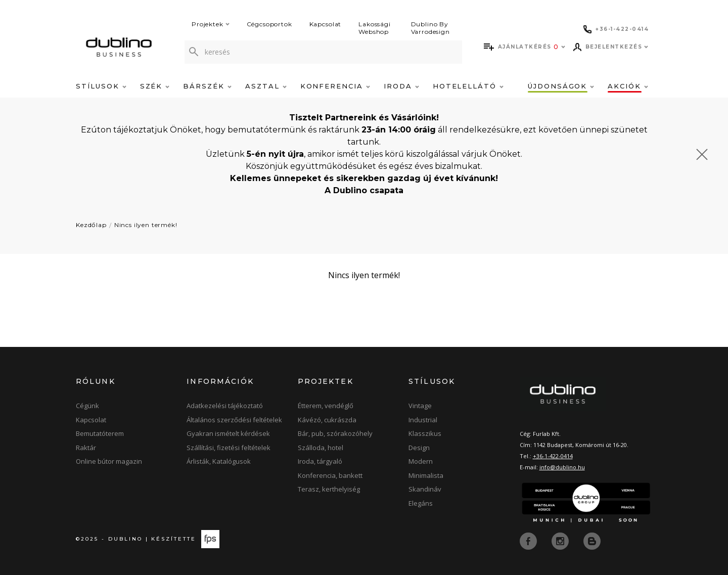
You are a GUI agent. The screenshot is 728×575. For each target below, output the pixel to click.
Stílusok (101, 86)
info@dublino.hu (562, 467)
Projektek (211, 24)
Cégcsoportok (269, 24)
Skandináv (425, 489)
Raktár (86, 448)
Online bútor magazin (109, 461)
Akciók (628, 86)
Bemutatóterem (100, 433)
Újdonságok (561, 86)
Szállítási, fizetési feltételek (229, 448)
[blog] (592, 540)
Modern (421, 461)
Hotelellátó (468, 86)
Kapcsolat (326, 24)
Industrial (423, 420)
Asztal (266, 86)
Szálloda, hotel (321, 448)
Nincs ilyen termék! (146, 225)
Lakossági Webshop (375, 28)
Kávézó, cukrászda (327, 420)
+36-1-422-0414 (553, 456)
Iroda (401, 86)
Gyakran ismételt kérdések (228, 433)
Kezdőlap (91, 225)
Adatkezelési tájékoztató (225, 406)
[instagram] (561, 540)
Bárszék (207, 86)
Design (419, 448)
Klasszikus (425, 433)
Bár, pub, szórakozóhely (335, 433)
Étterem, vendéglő (326, 406)
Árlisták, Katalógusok (219, 461)
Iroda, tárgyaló (320, 461)
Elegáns (421, 503)
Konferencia (335, 86)
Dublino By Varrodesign (430, 28)
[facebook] (529, 540)
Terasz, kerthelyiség (329, 489)
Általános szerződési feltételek (234, 420)
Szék (155, 86)
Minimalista (426, 475)
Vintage (420, 406)
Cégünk (87, 406)
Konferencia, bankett (330, 475)
